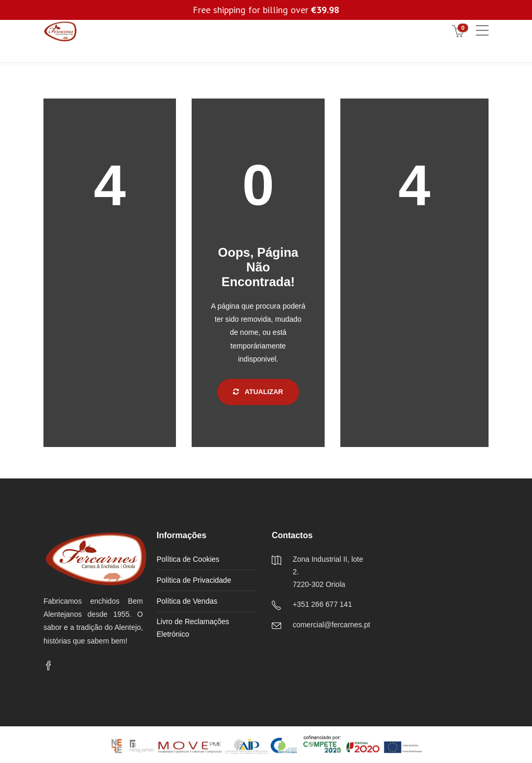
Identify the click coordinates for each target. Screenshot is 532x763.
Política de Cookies (188, 559)
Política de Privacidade (194, 580)
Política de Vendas (187, 601)
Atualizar (258, 392)
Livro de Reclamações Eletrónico (193, 628)
